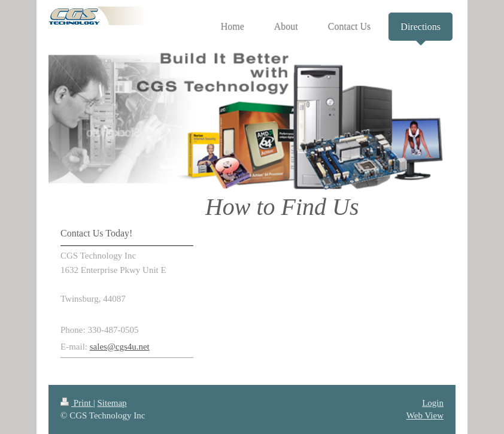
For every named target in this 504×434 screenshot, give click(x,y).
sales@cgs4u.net (120, 347)
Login (433, 403)
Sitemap (112, 403)
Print (77, 403)
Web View (425, 415)
